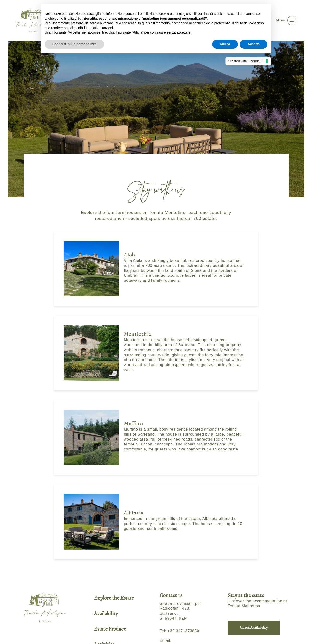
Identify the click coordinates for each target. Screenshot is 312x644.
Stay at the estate (246, 596)
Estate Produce (110, 629)
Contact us (171, 596)
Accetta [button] (254, 44)
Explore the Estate (114, 598)
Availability (106, 614)
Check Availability (254, 627)
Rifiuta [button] (225, 44)
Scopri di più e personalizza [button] (74, 44)
